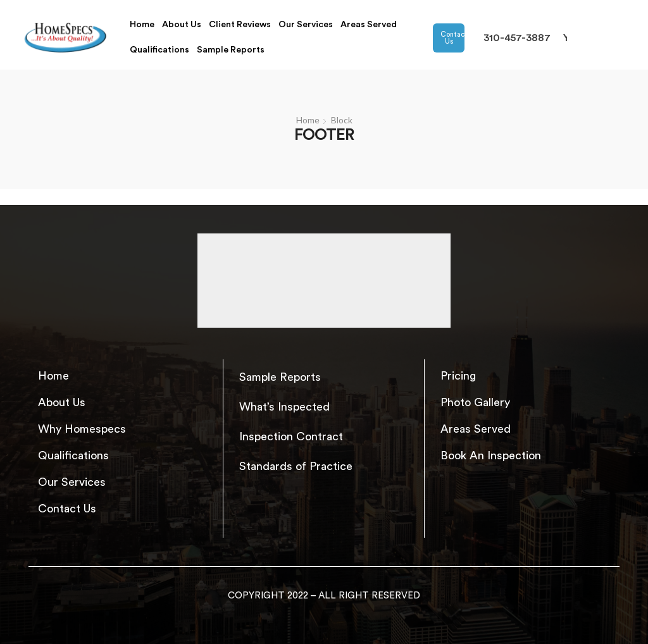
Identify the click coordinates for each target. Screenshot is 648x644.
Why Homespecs (82, 429)
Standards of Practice (296, 466)
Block (342, 120)
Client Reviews (240, 25)
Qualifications (159, 50)
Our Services (306, 25)
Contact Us (453, 38)
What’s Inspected (284, 407)
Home (142, 25)
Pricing (458, 376)
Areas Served (369, 25)
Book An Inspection (491, 455)
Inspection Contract (291, 437)
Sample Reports (231, 50)
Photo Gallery (475, 402)
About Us (182, 25)
